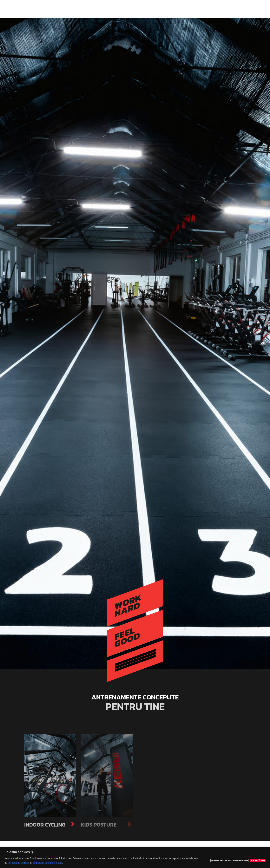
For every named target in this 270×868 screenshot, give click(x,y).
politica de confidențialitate (48, 863)
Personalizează (221, 861)
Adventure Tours (154, 9)
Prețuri (174, 9)
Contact (211, 9)
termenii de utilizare (19, 863)
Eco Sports (71, 9)
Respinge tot (241, 861)
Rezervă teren (192, 9)
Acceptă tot (258, 861)
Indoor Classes (129, 9)
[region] (135, 857)
